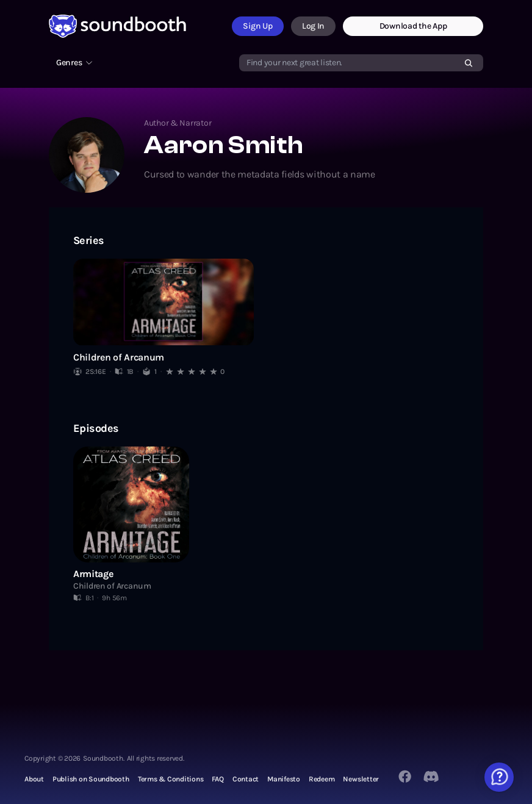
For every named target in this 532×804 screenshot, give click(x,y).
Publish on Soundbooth (91, 779)
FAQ (217, 779)
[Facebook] (405, 776)
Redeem (322, 779)
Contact (246, 779)
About (34, 779)
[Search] (469, 63)
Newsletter (361, 779)
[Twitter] (432, 777)
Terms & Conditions (171, 779)
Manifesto (284, 779)
